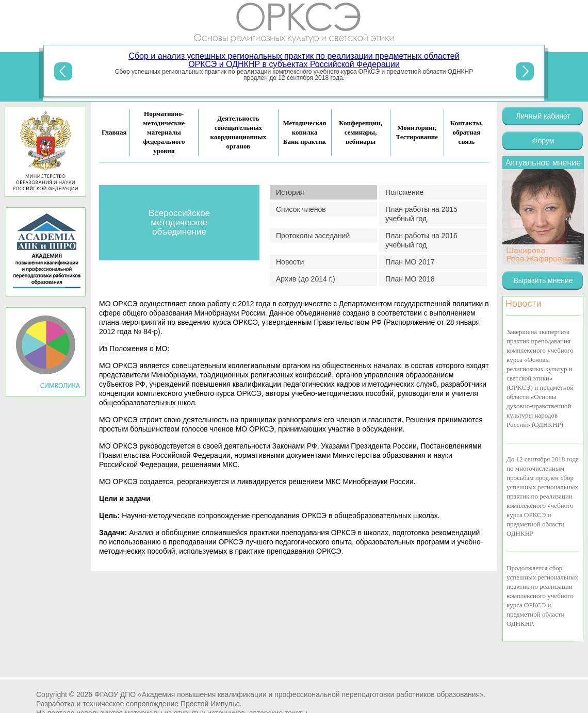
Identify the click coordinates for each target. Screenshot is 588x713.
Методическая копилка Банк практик (305, 132)
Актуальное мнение (543, 163)
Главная (114, 132)
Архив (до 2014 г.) (306, 279)
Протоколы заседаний (313, 236)
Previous (63, 71)
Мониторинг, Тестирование (417, 132)
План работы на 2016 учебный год (421, 240)
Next (525, 71)
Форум (543, 141)
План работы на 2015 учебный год (421, 214)
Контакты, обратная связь (467, 132)
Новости (290, 262)
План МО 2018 (410, 279)
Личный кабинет (543, 116)
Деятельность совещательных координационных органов (239, 132)
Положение (404, 192)
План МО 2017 (410, 262)
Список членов (301, 209)
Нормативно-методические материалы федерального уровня (164, 132)
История (290, 192)
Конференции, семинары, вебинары (361, 132)
